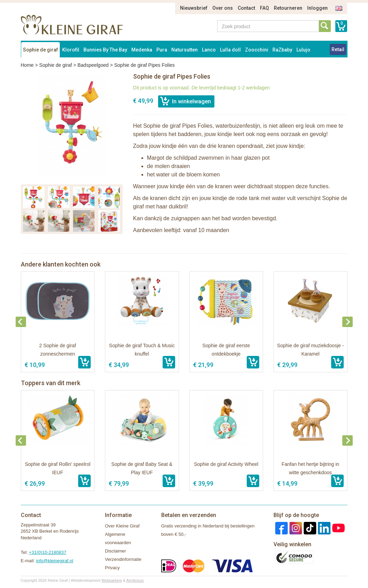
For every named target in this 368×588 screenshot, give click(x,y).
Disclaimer (116, 551)
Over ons (223, 8)
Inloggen (317, 8)
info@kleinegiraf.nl (55, 561)
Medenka (142, 50)
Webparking (112, 580)
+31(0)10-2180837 (47, 552)
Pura (162, 50)
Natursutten (185, 50)
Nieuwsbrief (194, 8)
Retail (338, 49)
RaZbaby (282, 50)
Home (27, 65)
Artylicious (135, 580)
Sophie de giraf (40, 50)
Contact (246, 8)
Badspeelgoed (93, 65)
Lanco (209, 50)
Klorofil (71, 50)
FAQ (264, 8)
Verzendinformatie (123, 559)
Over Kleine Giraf (122, 526)
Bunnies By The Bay (105, 50)
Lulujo (303, 50)
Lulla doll (230, 50)
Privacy (112, 568)
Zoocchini (257, 50)
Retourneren (288, 8)
